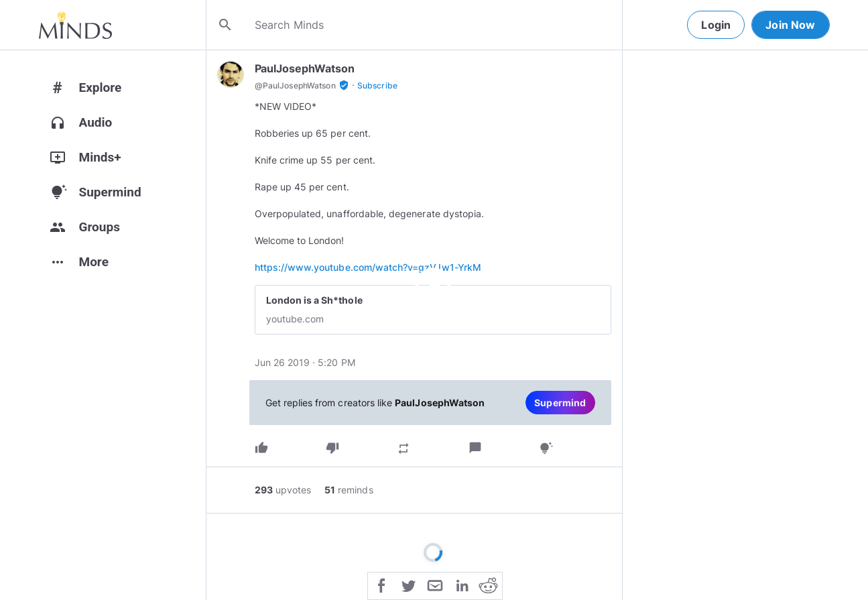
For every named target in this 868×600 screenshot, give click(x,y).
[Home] (75, 25)
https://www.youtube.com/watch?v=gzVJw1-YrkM (368, 267)
